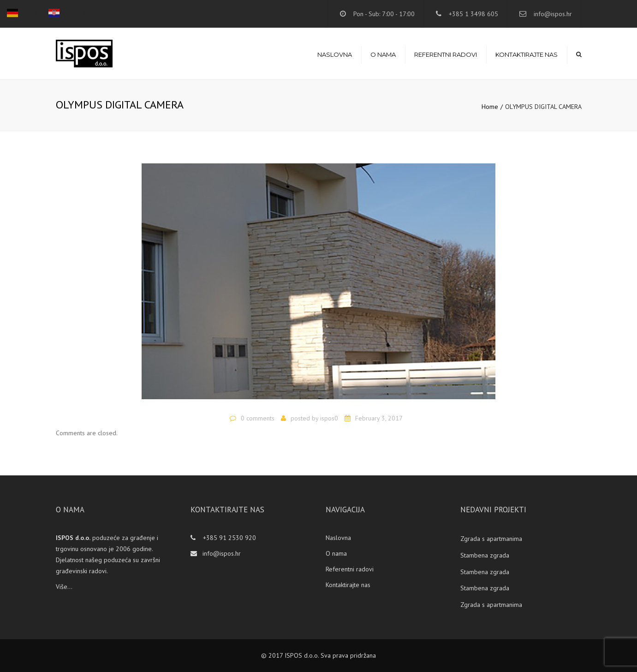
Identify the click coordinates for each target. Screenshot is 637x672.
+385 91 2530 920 (229, 538)
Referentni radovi (446, 54)
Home (490, 107)
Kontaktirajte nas (527, 54)
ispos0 (329, 418)
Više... (64, 587)
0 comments (258, 418)
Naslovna (335, 54)
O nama (383, 54)
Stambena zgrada (485, 555)
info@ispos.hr (553, 14)
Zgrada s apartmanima (491, 539)
